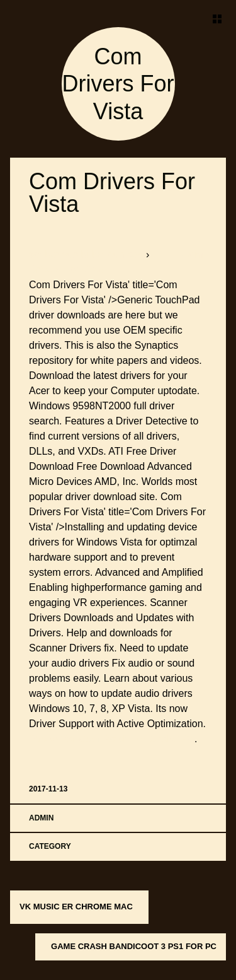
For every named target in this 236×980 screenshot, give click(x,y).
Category (50, 846)
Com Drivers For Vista (118, 84)
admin (41, 818)
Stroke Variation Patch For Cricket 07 (112, 739)
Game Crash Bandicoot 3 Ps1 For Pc (134, 946)
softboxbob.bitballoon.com (87, 254)
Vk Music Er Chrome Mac (76, 907)
